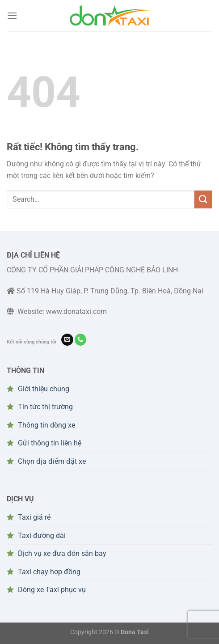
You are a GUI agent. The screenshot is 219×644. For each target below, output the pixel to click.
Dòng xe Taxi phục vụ (52, 590)
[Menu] (12, 15)
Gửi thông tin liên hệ (50, 443)
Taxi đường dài (42, 536)
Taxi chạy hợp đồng (49, 572)
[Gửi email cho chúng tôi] (67, 340)
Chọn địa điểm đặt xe (52, 461)
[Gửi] (203, 199)
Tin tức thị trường (45, 407)
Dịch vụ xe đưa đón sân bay (62, 553)
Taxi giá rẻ (34, 517)
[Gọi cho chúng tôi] (81, 340)
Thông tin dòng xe (46, 425)
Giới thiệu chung (44, 389)
